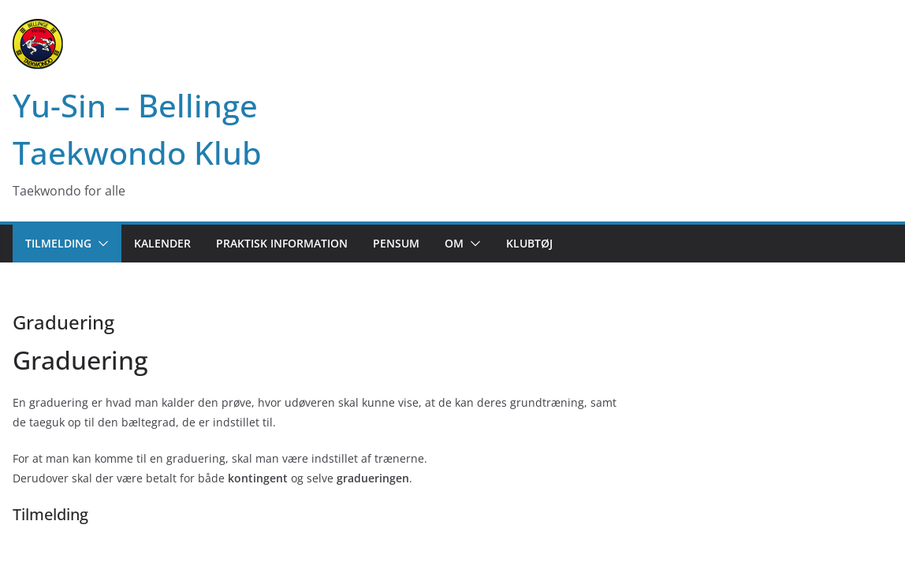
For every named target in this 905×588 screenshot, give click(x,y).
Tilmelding (58, 243)
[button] (100, 244)
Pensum (396, 243)
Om (454, 243)
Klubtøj (529, 243)
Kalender (162, 243)
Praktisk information (282, 243)
